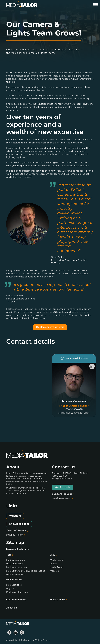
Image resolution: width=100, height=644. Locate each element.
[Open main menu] (95, 5)
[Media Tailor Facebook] (9, 632)
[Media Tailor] (22, 5)
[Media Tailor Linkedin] (16, 632)
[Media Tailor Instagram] (22, 632)
